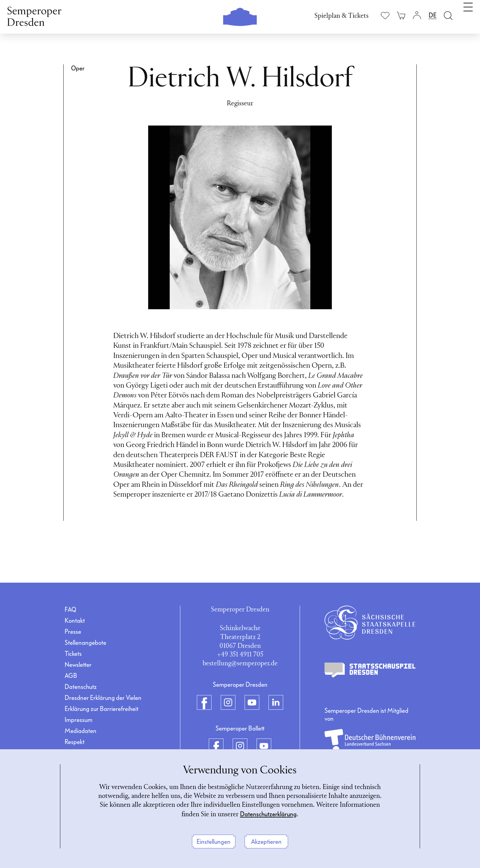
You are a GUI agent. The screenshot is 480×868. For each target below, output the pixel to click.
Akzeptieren (266, 842)
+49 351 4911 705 (240, 655)
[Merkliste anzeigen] (385, 15)
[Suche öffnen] (448, 15)
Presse (73, 632)
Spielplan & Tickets (341, 16)
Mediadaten (81, 731)
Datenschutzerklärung (268, 814)
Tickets (73, 654)
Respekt (75, 742)
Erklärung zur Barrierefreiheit (101, 709)
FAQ (70, 610)
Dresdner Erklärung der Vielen (103, 698)
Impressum (79, 720)
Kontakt (75, 621)
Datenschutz (81, 687)
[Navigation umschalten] (468, 15)
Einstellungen (214, 842)
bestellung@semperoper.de (240, 664)
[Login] (417, 15)
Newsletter (78, 665)
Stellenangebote (85, 643)
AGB (71, 676)
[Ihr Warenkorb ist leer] (401, 15)
